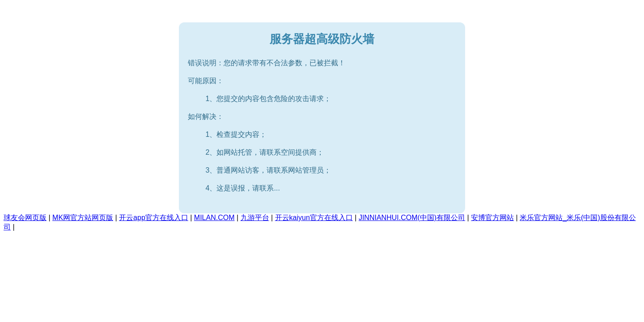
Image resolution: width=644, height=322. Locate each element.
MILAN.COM (214, 218)
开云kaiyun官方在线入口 (314, 218)
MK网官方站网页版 (83, 218)
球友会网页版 (25, 218)
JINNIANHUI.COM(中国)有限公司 (412, 218)
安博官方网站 (492, 218)
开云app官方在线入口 (154, 218)
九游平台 (255, 218)
